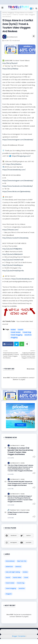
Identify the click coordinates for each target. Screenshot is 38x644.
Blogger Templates (19, 636)
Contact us (28, 630)
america (18, 567)
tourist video (17, 577)
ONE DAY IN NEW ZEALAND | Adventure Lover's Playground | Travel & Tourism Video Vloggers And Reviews (20, 483)
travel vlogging (17, 335)
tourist (20, 330)
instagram (14, 542)
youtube (28, 542)
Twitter (16, 344)
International (10, 561)
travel (26, 577)
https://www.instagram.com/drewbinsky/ (18, 140)
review (13, 330)
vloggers (9, 594)
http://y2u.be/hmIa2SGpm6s (13, 271)
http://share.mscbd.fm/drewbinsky (15, 238)
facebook (14, 535)
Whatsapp (22, 344)
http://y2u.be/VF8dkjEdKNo (12, 249)
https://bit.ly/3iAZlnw (14, 164)
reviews (25, 572)
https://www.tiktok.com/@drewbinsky (16, 191)
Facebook (9, 344)
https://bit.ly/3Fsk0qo (10, 69)
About (19, 630)
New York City (22, 561)
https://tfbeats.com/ (10, 230)
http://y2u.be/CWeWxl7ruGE (13, 260)
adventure (9, 567)
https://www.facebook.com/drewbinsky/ (18, 186)
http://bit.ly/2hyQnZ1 (10, 63)
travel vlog (27, 332)
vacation (28, 335)
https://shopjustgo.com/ (21, 156)
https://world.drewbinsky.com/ (23, 279)
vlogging (11, 13)
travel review (16, 332)
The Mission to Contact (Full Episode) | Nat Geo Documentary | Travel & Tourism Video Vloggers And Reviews (20, 451)
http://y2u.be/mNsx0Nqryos (13, 265)
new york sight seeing (13, 572)
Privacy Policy (19, 633)
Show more (31, 369)
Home (5, 13)
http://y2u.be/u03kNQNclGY (13, 254)
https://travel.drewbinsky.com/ (14, 170)
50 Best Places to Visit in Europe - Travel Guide (19, 513)
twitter (28, 535)
